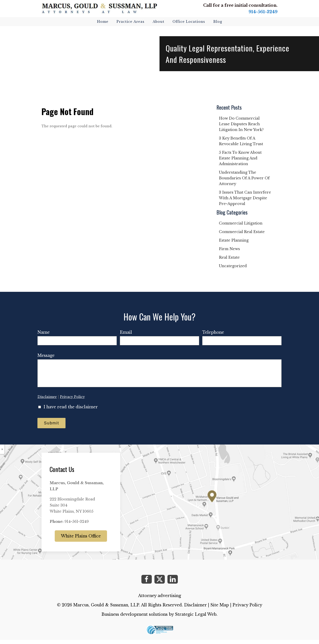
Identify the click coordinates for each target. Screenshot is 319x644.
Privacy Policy (72, 401)
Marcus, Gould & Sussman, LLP (106, 609)
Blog (218, 22)
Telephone (213, 332)
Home (103, 22)
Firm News (229, 249)
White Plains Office (81, 540)
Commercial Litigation (241, 223)
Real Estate (229, 257)
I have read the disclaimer (71, 411)
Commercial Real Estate (242, 232)
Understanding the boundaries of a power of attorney (244, 178)
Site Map (220, 609)
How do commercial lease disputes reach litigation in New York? (241, 124)
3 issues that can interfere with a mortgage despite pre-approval (245, 198)
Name (44, 332)
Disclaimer (47, 401)
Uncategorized (233, 266)
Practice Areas (131, 22)
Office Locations (189, 22)
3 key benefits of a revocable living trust (241, 141)
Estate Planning (234, 240)
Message (46, 355)
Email (126, 332)
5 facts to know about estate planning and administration (240, 158)
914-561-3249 (263, 12)
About (158, 22)
